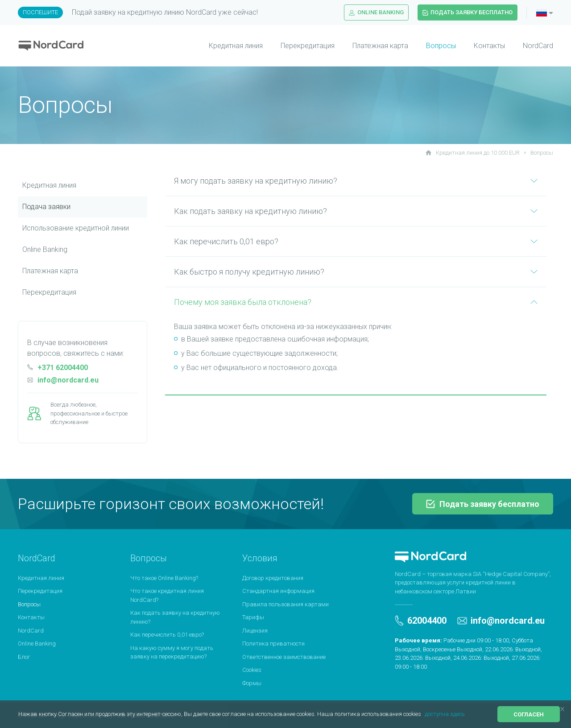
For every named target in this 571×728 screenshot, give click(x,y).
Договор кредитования (273, 578)
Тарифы (253, 617)
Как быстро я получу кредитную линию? (356, 272)
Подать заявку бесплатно (468, 12)
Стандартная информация (278, 591)
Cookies (252, 670)
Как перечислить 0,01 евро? (356, 241)
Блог (24, 657)
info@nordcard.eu (63, 380)
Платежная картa (50, 271)
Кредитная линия (236, 46)
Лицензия (255, 631)
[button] (424, 715)
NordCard (538, 46)
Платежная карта (380, 46)
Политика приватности (273, 644)
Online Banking (376, 12)
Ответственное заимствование (284, 657)
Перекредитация (308, 46)
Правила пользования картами (285, 604)
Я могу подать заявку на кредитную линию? (356, 181)
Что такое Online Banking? (164, 578)
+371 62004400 (58, 368)
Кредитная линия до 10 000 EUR (473, 153)
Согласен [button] (529, 714)
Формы (252, 683)
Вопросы (441, 46)
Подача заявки (46, 207)
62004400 (421, 621)
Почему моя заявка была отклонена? (356, 302)
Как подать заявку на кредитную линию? (356, 211)
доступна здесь (445, 714)
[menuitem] (227, 46)
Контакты (489, 46)
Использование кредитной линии (76, 228)
